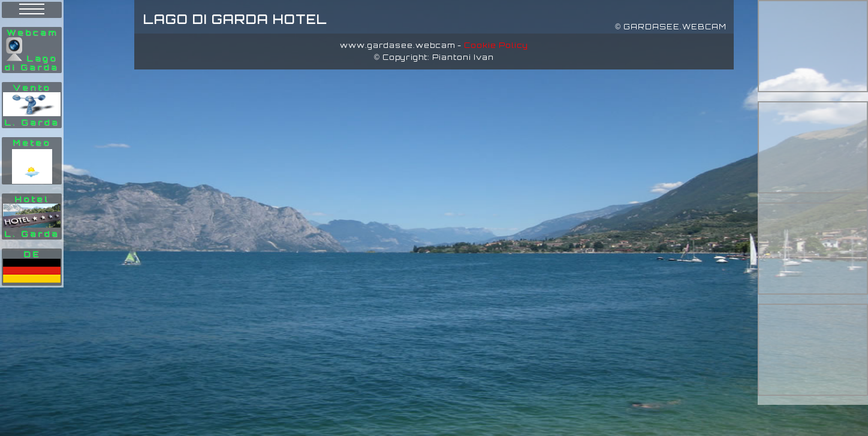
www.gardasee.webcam (397, 45)
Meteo (32, 143)
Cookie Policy (496, 45)
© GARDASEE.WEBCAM (671, 27)
